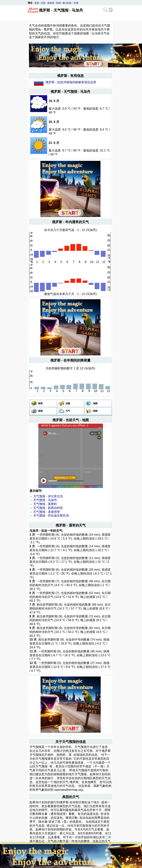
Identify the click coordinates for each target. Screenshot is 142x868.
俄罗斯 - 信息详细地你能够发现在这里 (71, 82)
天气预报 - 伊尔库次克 (48, 496)
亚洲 (37, 3)
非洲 (76, 3)
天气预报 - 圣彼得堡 (47, 512)
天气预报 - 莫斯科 (45, 504)
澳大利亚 (67, 3)
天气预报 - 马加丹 (45, 500)
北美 (43, 3)
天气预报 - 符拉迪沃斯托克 (51, 516)
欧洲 (58, 3)
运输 (68, 403)
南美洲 (51, 3)
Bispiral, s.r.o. (49, 861)
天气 (68, 411)
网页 (30, 3)
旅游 (40, 411)
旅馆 (40, 403)
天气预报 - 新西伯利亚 (48, 508)
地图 (95, 403)
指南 (95, 411)
